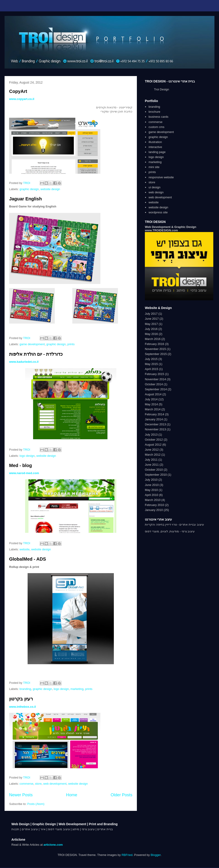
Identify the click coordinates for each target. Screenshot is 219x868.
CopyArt (18, 91)
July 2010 (151, 480)
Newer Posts (21, 795)
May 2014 (151, 404)
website (25, 549)
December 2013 (155, 424)
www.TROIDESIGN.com (161, 230)
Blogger (156, 855)
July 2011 (151, 460)
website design (50, 189)
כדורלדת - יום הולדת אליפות (36, 354)
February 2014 (155, 414)
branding (25, 689)
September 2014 (156, 389)
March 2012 (153, 455)
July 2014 (151, 399)
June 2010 (152, 485)
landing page (157, 152)
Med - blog (21, 465)
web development (55, 784)
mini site (154, 167)
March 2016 (153, 339)
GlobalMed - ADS (27, 559)
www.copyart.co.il (22, 99)
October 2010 (154, 470)
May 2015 (151, 364)
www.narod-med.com (24, 473)
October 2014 (154, 384)
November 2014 (155, 379)
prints (71, 344)
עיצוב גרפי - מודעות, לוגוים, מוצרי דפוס (170, 531)
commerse (27, 784)
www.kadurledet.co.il (24, 362)
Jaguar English (25, 199)
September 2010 (156, 475)
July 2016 (151, 329)
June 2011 (152, 465)
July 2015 (151, 359)
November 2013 (155, 429)
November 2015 (155, 349)
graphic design (29, 189)
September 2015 (156, 354)
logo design (27, 456)
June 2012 (152, 450)
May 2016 (151, 334)
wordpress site (158, 212)
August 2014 (153, 394)
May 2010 (151, 490)
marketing (77, 689)
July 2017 (151, 314)
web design (156, 192)
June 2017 (152, 319)
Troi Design (162, 89)
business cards (158, 117)
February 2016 (155, 344)
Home (72, 795)
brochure (154, 112)
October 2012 (154, 440)
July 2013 (151, 435)
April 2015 (152, 369)
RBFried (127, 855)
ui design (154, 187)
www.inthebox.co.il (22, 707)
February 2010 (155, 505)
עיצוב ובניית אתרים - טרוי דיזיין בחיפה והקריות (174, 525)
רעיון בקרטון (21, 699)
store (38, 784)
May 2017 (151, 324)
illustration (155, 142)
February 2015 (155, 374)
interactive (155, 147)
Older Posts (121, 795)
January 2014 (154, 419)
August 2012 (153, 445)
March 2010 (153, 500)
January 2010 (154, 510)
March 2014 (153, 409)
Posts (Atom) (36, 804)
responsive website (161, 177)
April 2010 (152, 495)
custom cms (156, 127)
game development (32, 344)
